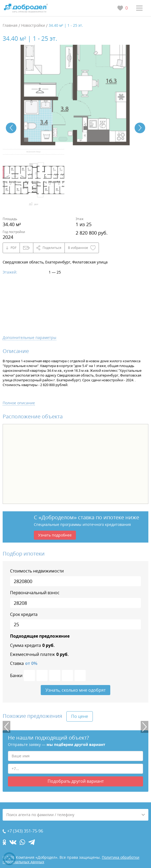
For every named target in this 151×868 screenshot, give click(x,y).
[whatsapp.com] (22, 842)
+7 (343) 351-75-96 (25, 831)
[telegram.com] (32, 842)
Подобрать (76, 781)
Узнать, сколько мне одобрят (75, 690)
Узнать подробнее (55, 535)
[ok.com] (4, 842)
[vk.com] (13, 842)
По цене (80, 716)
